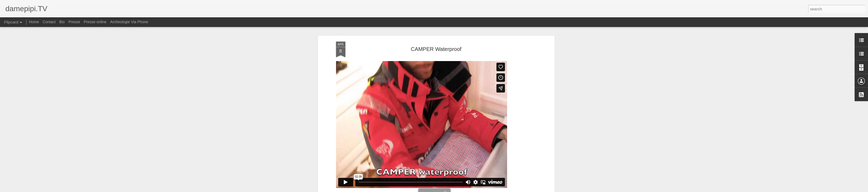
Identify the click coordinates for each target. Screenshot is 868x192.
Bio (62, 22)
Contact (49, 22)
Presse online (95, 22)
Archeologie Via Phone (129, 22)
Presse (74, 22)
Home (34, 22)
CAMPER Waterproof (436, 49)
